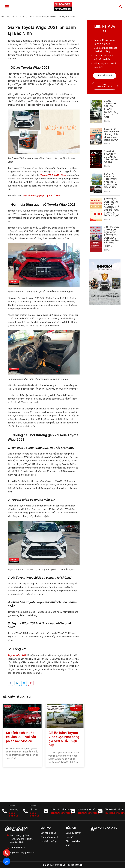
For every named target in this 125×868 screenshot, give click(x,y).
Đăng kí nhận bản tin (114, 809)
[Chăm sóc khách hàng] (46, 811)
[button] (121, 7)
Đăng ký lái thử (73, 833)
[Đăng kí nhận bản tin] (100, 811)
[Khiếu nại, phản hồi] (73, 811)
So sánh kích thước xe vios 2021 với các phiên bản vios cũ (21, 738)
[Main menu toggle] (7, 7)
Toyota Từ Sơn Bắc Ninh (53, 176)
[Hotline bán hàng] (5, 811)
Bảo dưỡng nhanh (49, 837)
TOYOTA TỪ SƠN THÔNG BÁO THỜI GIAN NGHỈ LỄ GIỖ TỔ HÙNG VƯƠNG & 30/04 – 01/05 (112, 208)
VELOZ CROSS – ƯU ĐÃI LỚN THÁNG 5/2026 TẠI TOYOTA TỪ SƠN (111, 110)
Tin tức (22, 17)
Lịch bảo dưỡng (49, 841)
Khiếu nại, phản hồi (87, 809)
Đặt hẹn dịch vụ (49, 833)
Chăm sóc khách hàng (61, 809)
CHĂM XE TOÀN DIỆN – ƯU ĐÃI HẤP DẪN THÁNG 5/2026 (111, 157)
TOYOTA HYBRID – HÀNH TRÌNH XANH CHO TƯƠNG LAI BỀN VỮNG (111, 181)
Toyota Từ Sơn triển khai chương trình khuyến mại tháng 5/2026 (111, 135)
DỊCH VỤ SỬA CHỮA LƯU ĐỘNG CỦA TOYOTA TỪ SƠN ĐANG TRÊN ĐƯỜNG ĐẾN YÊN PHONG (111, 237)
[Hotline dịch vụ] (26, 811)
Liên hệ (69, 837)
